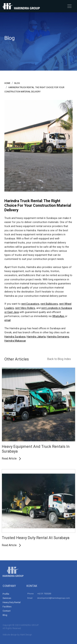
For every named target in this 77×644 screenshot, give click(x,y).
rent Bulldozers (49, 304)
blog (17, 83)
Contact (7, 612)
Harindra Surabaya (15, 337)
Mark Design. (26, 636)
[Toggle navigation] (69, 6)
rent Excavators (30, 304)
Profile (6, 595)
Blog (5, 616)
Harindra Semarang (58, 337)
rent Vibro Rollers (25, 308)
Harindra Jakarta (36, 337)
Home (7, 83)
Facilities (7, 607)
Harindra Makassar (15, 341)
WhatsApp (59, 316)
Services (7, 599)
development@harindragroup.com (53, 599)
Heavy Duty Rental (12, 603)
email (7, 320)
